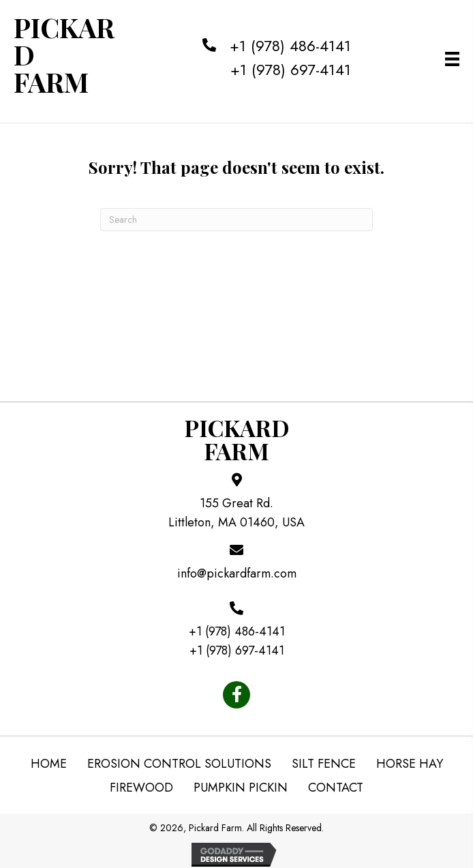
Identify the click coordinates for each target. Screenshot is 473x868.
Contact (336, 788)
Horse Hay (410, 764)
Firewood (141, 788)
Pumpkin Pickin (241, 788)
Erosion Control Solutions (179, 764)
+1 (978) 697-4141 (291, 70)
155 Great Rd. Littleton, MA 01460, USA (236, 513)
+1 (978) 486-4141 (290, 46)
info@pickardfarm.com (237, 573)
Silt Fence (324, 764)
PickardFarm (237, 439)
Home (49, 764)
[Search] (236, 220)
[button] (236, 695)
